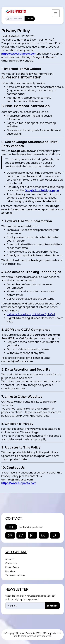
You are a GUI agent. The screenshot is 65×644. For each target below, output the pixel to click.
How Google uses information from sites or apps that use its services (32, 209)
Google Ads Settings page (42, 190)
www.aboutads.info (47, 201)
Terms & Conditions (15, 575)
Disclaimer (11, 571)
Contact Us (11, 563)
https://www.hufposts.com (19, 54)
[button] (56, 13)
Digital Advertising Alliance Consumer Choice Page (35, 320)
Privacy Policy (12, 567)
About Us (10, 559)
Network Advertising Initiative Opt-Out (31, 314)
